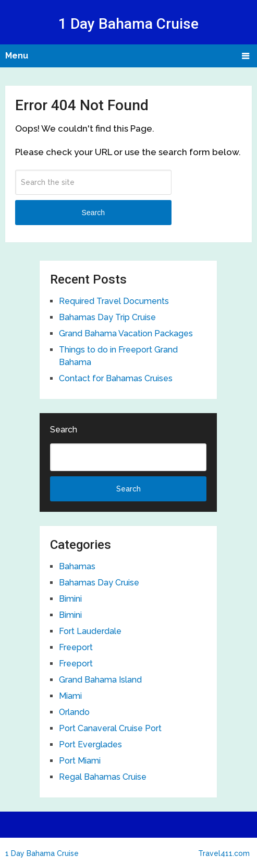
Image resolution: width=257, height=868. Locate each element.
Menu (17, 56)
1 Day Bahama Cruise (128, 24)
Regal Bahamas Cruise (103, 777)
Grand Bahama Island (100, 680)
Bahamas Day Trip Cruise (107, 317)
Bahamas (77, 566)
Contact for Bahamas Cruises (116, 378)
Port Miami (80, 761)
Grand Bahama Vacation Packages (126, 333)
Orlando (74, 712)
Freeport (76, 647)
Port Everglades (90, 744)
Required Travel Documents (114, 301)
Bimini (70, 599)
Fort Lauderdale (90, 631)
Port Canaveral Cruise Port (110, 728)
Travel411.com (224, 853)
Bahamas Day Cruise (99, 583)
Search (93, 213)
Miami (70, 696)
